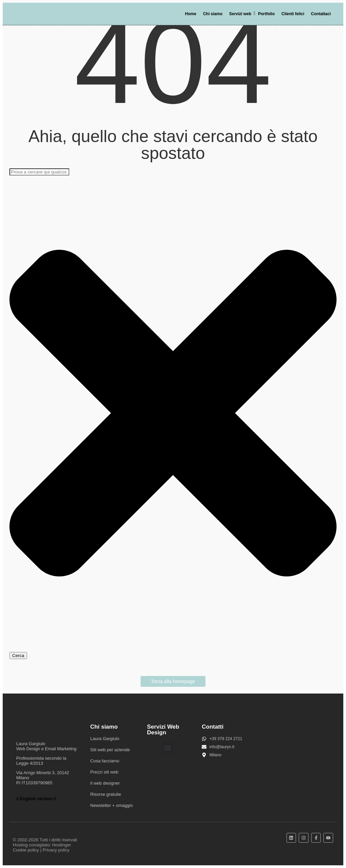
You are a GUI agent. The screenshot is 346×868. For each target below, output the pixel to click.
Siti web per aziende (110, 750)
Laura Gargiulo (105, 739)
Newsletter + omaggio (112, 805)
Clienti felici (293, 14)
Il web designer (105, 783)
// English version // (36, 799)
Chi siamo (213, 14)
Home (191, 14)
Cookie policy (26, 850)
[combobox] (39, 172)
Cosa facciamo (105, 761)
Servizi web (241, 14)
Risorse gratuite (106, 794)
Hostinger (61, 845)
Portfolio (266, 14)
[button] (168, 748)
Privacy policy (56, 850)
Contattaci (321, 14)
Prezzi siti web (104, 772)
